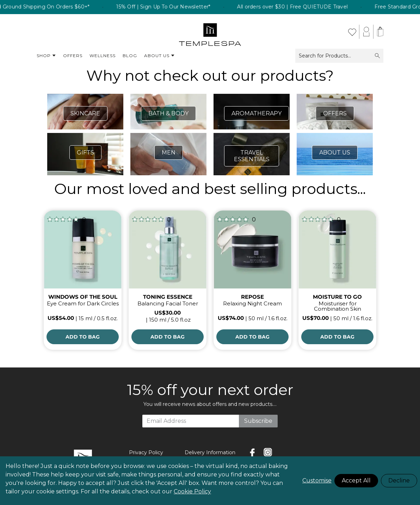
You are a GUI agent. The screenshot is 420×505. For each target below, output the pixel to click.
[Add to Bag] (83, 337)
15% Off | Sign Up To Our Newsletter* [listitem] (171, 7)
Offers (73, 56)
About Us (159, 56)
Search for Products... (339, 56)
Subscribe (258, 421)
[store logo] (210, 32)
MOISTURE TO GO (337, 297)
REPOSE (252, 297)
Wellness (103, 56)
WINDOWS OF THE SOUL (83, 297)
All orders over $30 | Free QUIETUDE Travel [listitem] (300, 7)
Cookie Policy (192, 491)
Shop (46, 56)
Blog (130, 56)
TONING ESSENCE (168, 297)
